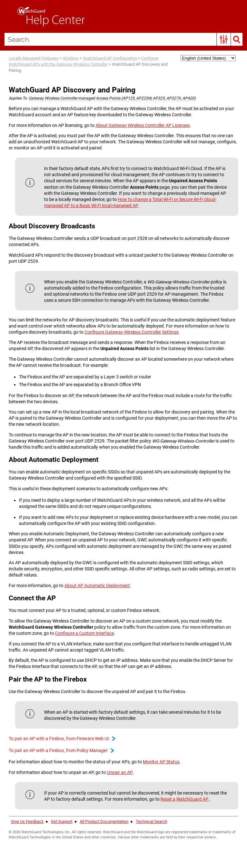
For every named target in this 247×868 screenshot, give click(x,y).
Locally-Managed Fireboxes (34, 58)
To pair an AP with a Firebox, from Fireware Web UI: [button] (62, 739)
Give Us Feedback (27, 821)
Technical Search (151, 821)
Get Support (62, 821)
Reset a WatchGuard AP (185, 799)
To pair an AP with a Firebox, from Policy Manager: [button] (61, 750)
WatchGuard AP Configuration (110, 58)
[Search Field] (124, 39)
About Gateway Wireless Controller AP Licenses (143, 125)
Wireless (71, 58)
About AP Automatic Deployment (97, 586)
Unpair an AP (120, 772)
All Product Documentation (104, 821)
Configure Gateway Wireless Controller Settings (132, 332)
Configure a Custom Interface (84, 633)
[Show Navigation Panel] (8, 16)
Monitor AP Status (161, 762)
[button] (224, 39)
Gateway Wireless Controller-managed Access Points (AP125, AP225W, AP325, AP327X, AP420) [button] (112, 98)
